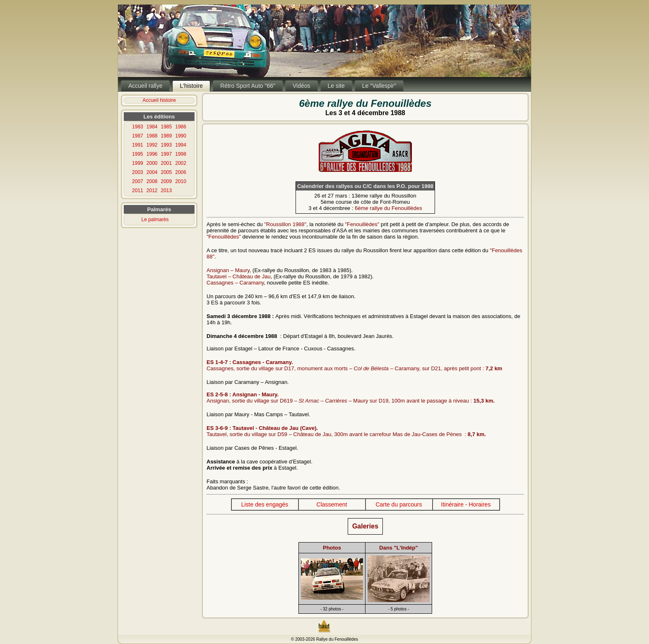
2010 (181, 181)
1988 (152, 136)
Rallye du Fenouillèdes (337, 639)
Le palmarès (155, 219)
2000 (152, 163)
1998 (181, 154)
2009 (167, 181)
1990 (181, 136)
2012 (152, 191)
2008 (152, 181)
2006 (181, 172)
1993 (167, 145)
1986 (181, 127)
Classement (332, 504)
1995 (138, 154)
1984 (152, 127)
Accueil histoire (159, 100)
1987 (138, 136)
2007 (138, 181)
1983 (138, 127)
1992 (152, 145)
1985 (167, 127)
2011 (138, 191)
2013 (167, 191)
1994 (181, 145)
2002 (181, 163)
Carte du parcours (399, 504)
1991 (138, 145)
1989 (167, 136)
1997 (167, 154)
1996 (152, 154)
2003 (138, 172)
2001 (167, 163)
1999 (138, 163)
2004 (152, 172)
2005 (167, 172)
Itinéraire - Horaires (466, 504)
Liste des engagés (265, 504)
